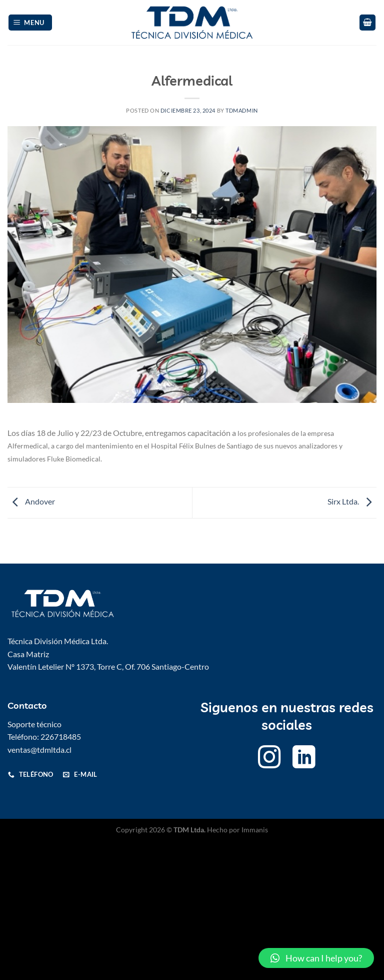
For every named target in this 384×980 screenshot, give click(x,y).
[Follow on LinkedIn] (304, 759)
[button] (316, 958)
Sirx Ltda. (352, 502)
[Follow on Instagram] (269, 759)
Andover (31, 502)
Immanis (255, 830)
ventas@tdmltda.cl (39, 750)
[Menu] (30, 23)
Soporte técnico (34, 724)
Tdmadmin (241, 110)
